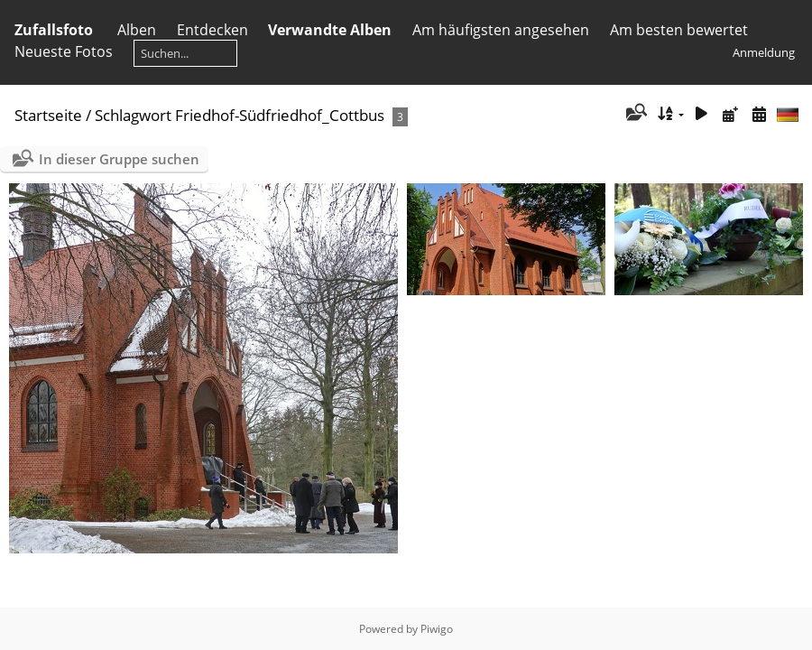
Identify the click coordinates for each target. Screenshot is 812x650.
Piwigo (437, 629)
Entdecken (212, 30)
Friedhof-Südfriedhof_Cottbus (280, 115)
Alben (137, 30)
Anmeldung (764, 52)
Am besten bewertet (679, 30)
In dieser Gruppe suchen (119, 159)
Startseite (48, 115)
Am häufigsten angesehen (501, 30)
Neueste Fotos (64, 51)
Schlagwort (133, 115)
